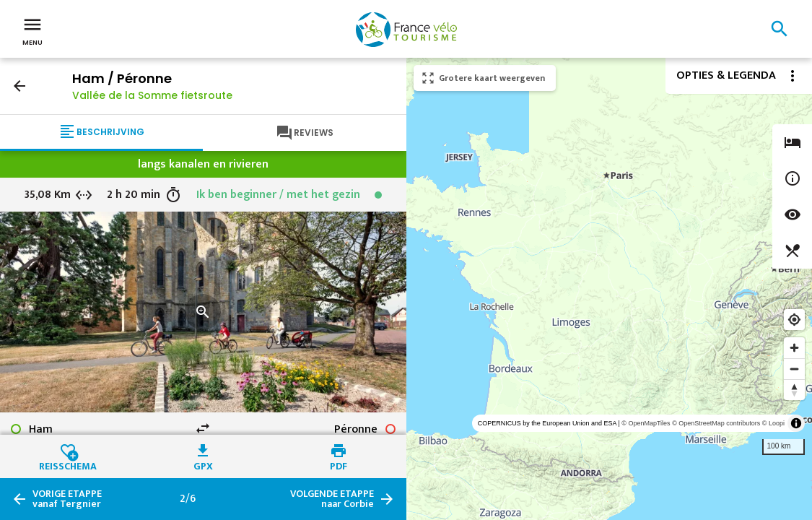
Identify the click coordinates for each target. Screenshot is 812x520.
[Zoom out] (794, 369)
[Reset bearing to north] (794, 390)
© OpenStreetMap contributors (716, 423)
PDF (339, 464)
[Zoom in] (794, 348)
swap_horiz (203, 428)
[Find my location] (794, 320)
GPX (203, 464)
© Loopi (773, 423)
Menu (32, 30)
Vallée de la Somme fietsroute (152, 95)
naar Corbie (332, 499)
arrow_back (19, 86)
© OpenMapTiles (646, 423)
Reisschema (68, 464)
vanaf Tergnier (67, 499)
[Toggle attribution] (796, 423)
